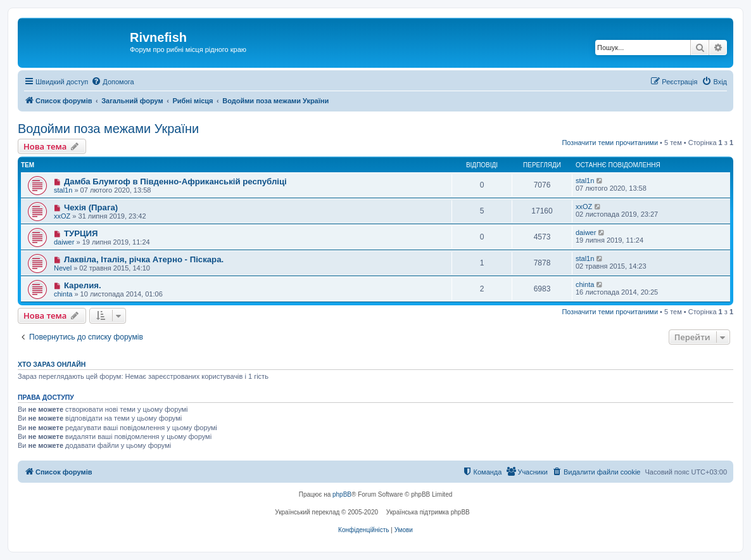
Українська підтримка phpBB (428, 512)
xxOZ (62, 216)
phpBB (342, 494)
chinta (63, 294)
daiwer (64, 242)
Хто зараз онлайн (52, 364)
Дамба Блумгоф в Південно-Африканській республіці (175, 181)
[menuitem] (112, 82)
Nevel (63, 268)
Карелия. (83, 285)
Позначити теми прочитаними (610, 143)
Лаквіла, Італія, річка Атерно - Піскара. (144, 259)
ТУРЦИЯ (81, 233)
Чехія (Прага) (91, 207)
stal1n (63, 190)
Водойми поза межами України (108, 129)
